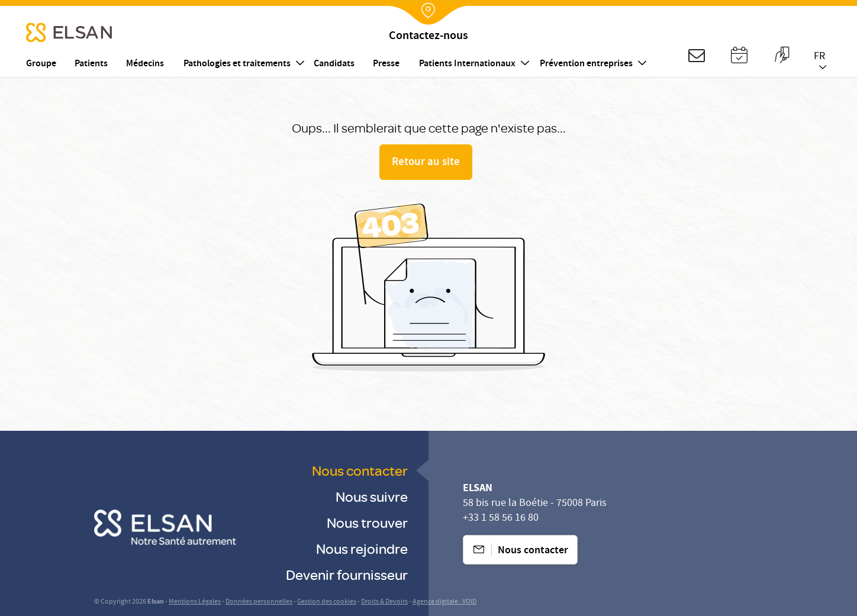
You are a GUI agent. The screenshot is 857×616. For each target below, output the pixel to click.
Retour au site (426, 163)
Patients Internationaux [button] (467, 64)
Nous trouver (367, 522)
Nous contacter (360, 470)
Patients (91, 64)
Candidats (334, 64)
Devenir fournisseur (347, 574)
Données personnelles (259, 602)
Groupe (41, 64)
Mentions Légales (195, 602)
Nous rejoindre (362, 548)
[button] (697, 57)
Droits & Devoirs (384, 602)
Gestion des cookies (327, 602)
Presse (386, 64)
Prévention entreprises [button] (586, 64)
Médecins (145, 64)
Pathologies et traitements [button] (237, 64)
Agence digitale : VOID (444, 602)
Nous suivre (372, 496)
